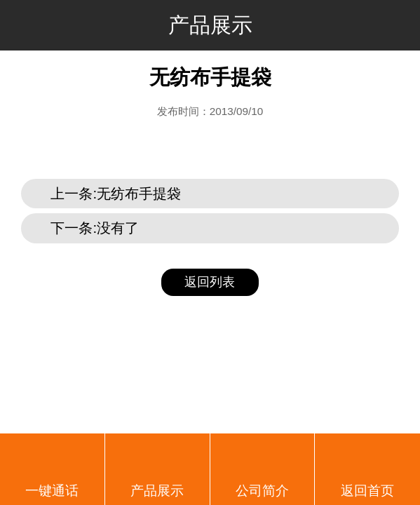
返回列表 (210, 282)
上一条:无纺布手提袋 (116, 194)
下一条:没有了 (95, 228)
